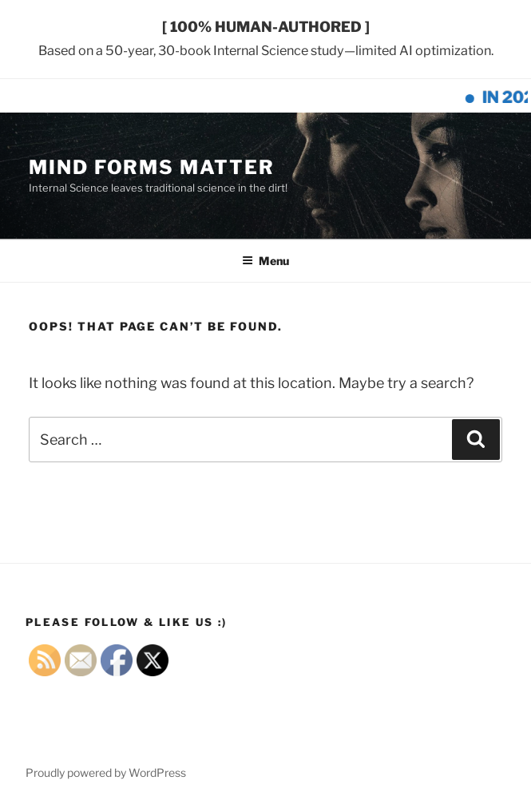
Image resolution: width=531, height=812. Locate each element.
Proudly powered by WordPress (106, 772)
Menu (265, 261)
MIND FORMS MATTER (152, 167)
